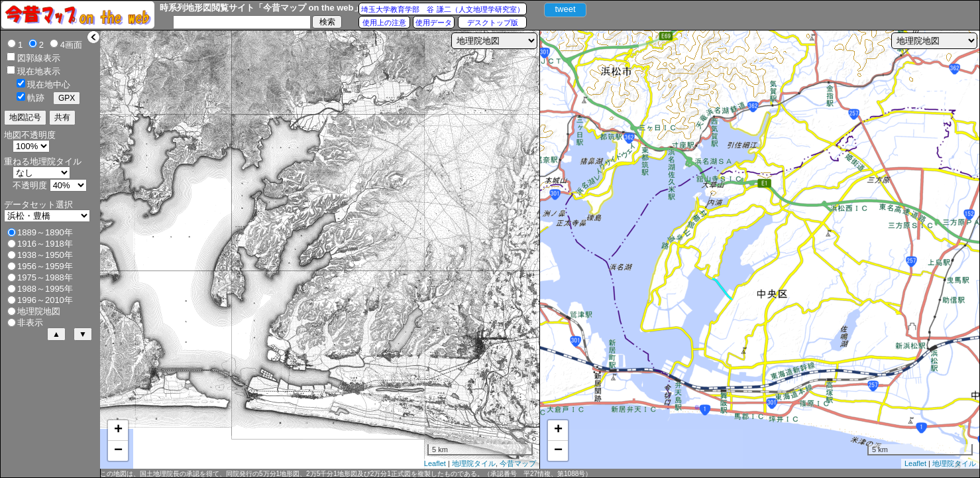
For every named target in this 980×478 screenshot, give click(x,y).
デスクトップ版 (493, 23)
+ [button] (118, 430)
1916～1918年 (45, 244)
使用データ (434, 23)
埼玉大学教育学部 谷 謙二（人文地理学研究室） (442, 9)
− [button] (118, 451)
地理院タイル (474, 463)
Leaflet (435, 463)
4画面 (71, 45)
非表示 (30, 323)
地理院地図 (39, 311)
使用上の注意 (384, 23)
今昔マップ (518, 463)
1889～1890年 (45, 232)
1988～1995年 (45, 289)
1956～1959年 (45, 266)
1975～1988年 (45, 277)
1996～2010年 (45, 300)
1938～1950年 (45, 255)
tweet (565, 9)
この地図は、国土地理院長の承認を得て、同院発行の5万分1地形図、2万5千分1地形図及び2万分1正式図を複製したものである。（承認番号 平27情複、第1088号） (346, 474)
